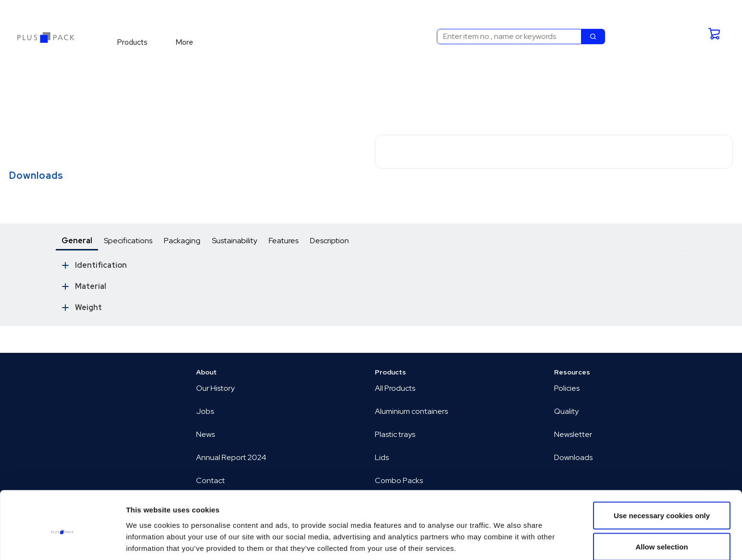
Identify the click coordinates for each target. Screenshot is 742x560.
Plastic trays (395, 434)
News (205, 434)
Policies (567, 388)
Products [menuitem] (132, 42)
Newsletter (573, 434)
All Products (395, 388)
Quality (566, 411)
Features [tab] (284, 241)
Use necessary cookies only (662, 471)
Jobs (205, 411)
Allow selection (662, 503)
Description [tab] (329, 241)
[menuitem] (136, 42)
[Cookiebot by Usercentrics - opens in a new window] (62, 541)
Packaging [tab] (182, 241)
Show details (504, 535)
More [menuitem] (184, 42)
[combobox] (505, 37)
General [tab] (77, 241)
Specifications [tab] (128, 241)
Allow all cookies (662, 534)
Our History (215, 388)
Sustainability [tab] (235, 241)
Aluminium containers (411, 411)
